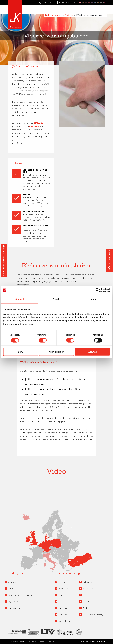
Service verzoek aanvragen (4, 261)
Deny (21, 352)
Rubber (86, 608)
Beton (11, 589)
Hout (61, 595)
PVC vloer (87, 602)
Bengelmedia (98, 641)
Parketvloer (88, 589)
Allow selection (56, 352)
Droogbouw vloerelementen (21, 595)
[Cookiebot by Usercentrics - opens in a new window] (98, 290)
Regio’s (51, 642)
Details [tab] (57, 299)
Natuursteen (88, 582)
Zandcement (14, 608)
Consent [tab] (20, 299)
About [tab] (93, 299)
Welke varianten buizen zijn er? (38, 362)
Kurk (61, 602)
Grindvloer (63, 589)
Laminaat (63, 608)
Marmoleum (64, 621)
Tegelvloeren (14, 602)
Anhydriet (13, 582)
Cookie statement (36, 642)
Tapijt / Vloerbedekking (93, 615)
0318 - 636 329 (47, 3)
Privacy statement (16, 642)
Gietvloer (63, 582)
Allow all (92, 352)
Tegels (86, 595)
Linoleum (63, 615)
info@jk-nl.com (67, 3)
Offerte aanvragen (110, 261)
